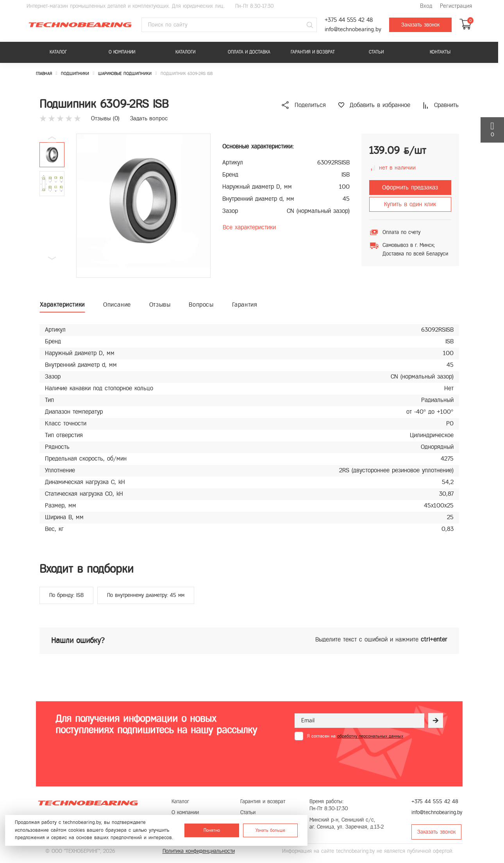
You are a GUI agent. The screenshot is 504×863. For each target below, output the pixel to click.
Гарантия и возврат (313, 52)
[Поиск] (310, 25)
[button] (52, 258)
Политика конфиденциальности (199, 851)
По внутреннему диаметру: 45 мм (146, 595)
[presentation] (354, 759)
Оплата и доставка (249, 52)
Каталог (58, 52)
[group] (143, 206)
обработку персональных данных (370, 736)
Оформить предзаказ (410, 187)
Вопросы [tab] (201, 305)
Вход (426, 6)
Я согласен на (355, 736)
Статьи (376, 52)
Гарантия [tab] (245, 305)
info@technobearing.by (353, 29)
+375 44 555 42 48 (349, 20)
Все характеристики (249, 227)
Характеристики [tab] (62, 305)
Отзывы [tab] (160, 305)
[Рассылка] (436, 720)
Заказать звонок (420, 25)
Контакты (440, 52)
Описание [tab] (117, 305)
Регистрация (456, 6)
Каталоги (185, 52)
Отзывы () (105, 118)
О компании (122, 52)
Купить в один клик (410, 204)
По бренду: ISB (66, 595)
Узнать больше (270, 830)
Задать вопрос (149, 118)
